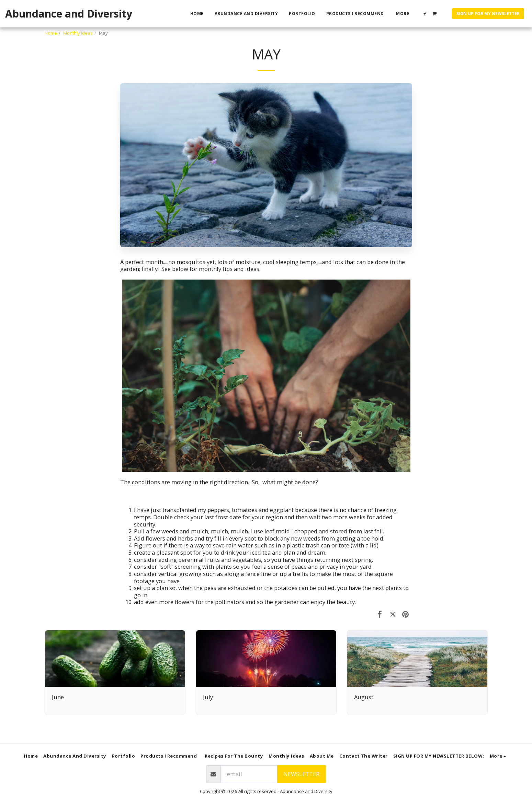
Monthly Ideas (78, 33)
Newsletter (301, 774)
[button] (425, 14)
